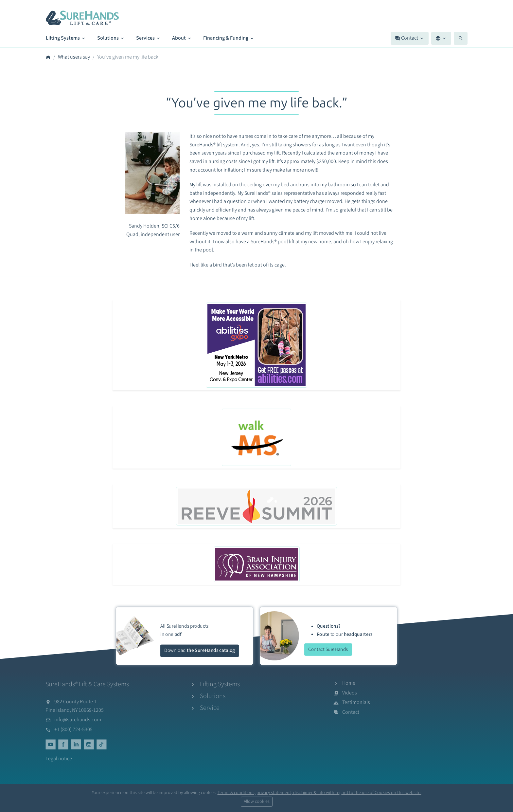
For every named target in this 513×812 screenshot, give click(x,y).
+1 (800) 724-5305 (73, 729)
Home (349, 683)
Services (149, 38)
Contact (410, 38)
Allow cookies (257, 802)
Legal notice (59, 759)
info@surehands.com (78, 720)
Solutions (111, 38)
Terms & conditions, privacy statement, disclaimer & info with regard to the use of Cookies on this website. (319, 793)
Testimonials (356, 702)
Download (200, 650)
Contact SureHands (328, 649)
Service (210, 708)
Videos (350, 693)
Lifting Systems (66, 38)
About (182, 38)
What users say (74, 57)
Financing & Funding (229, 38)
